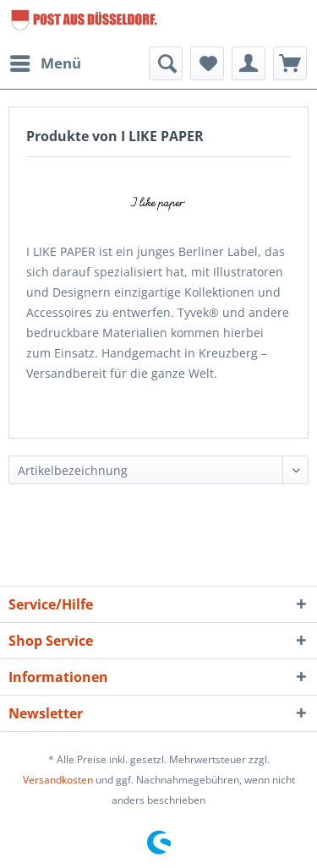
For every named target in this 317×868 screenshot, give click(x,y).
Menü (46, 61)
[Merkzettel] (207, 63)
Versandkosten (58, 780)
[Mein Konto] (249, 63)
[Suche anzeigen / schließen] (166, 63)
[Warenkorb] (290, 63)
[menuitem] (45, 63)
